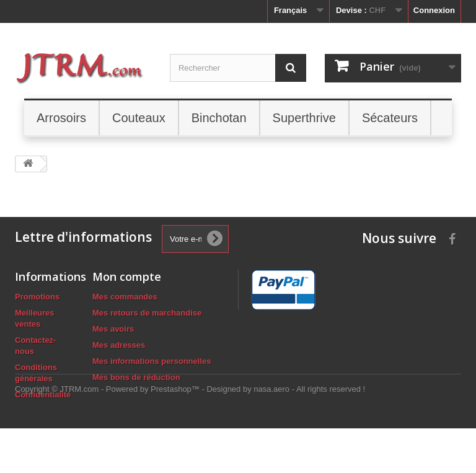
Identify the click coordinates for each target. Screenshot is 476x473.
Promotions (37, 297)
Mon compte (127, 276)
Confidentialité (43, 395)
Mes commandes (125, 297)
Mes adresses (119, 345)
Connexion (434, 10)
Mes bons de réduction (136, 377)
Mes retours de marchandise (147, 313)
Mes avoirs (113, 329)
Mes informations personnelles (152, 361)
